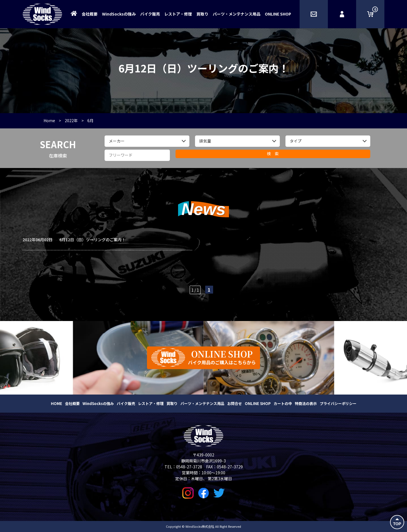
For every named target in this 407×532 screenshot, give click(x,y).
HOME (57, 403)
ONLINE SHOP (278, 14)
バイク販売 (150, 14)
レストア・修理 (178, 14)
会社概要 (90, 14)
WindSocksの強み (119, 14)
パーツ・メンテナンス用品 (237, 14)
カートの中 (283, 403)
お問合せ (235, 403)
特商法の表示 (306, 403)
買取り (202, 14)
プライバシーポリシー (338, 403)
